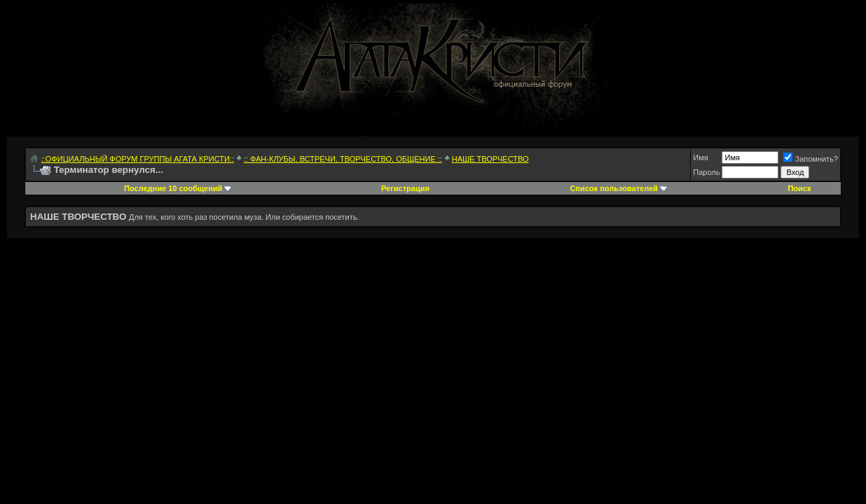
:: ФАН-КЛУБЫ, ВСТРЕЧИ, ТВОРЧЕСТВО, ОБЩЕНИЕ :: (343, 159)
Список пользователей (613, 188)
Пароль (706, 172)
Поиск (799, 188)
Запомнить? (811, 159)
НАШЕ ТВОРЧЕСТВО (490, 159)
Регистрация (405, 188)
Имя (700, 157)
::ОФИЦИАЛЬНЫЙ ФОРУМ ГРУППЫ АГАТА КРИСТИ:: (138, 159)
